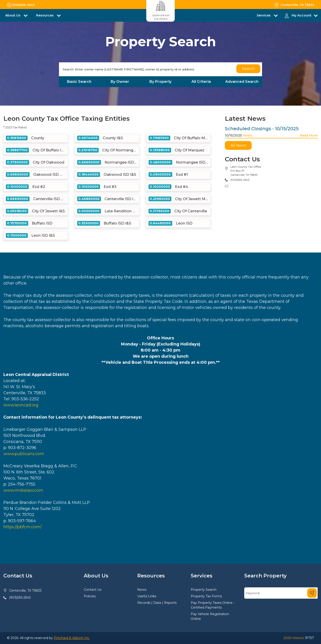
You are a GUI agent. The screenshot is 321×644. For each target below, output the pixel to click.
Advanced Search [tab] (242, 82)
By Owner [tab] (120, 82)
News (248, 135)
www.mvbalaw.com (23, 490)
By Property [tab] (160, 82)
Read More (309, 135)
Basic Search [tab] (79, 82)
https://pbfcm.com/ (22, 527)
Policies (90, 596)
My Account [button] (302, 15)
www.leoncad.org (21, 405)
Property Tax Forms (206, 596)
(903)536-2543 (20, 598)
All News (238, 145)
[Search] (160, 69)
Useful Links (147, 596)
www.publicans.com (24, 454)
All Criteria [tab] (201, 82)
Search (248, 69)
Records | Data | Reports (157, 603)
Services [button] (264, 15)
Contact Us (93, 590)
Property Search (204, 590)
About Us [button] (13, 15)
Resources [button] (45, 15)
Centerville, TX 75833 (25, 591)
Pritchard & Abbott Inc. (72, 638)
